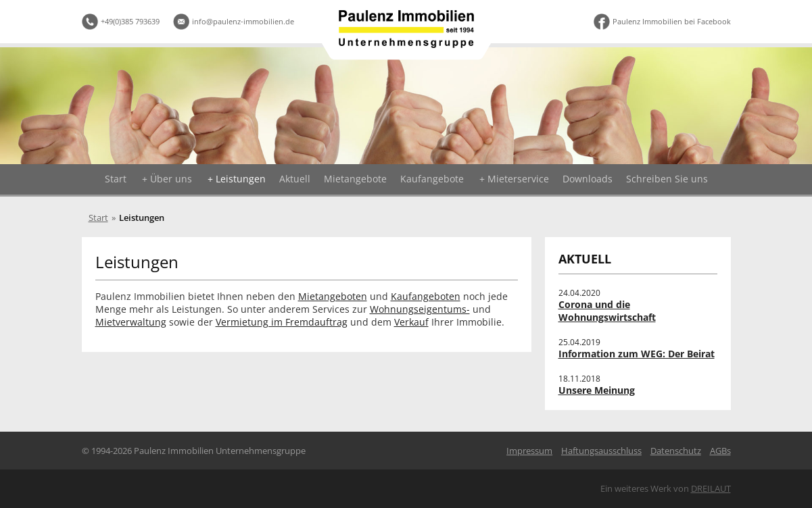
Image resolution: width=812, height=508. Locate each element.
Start (116, 179)
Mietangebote (355, 179)
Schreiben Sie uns (667, 179)
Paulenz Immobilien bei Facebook (672, 21)
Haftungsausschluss (601, 451)
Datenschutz (676, 451)
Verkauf (411, 322)
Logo (406, 29)
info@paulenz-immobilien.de (243, 21)
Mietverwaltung (131, 322)
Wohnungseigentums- (420, 309)
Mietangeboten (333, 296)
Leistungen (241, 179)
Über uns (171, 179)
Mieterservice (518, 179)
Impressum (529, 451)
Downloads (588, 179)
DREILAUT (711, 488)
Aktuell (295, 179)
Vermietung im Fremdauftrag (282, 322)
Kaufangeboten (426, 296)
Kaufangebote (432, 179)
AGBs (720, 451)
